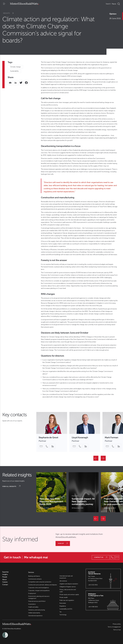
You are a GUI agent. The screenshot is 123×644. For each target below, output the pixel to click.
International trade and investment (66, 577)
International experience (35, 616)
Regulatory (63, 606)
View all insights (11, 486)
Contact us (101, 557)
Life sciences (63, 581)
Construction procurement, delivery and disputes (43, 585)
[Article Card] (51, 492)
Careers (5, 582)
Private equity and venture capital (69, 595)
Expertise (5, 572)
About (4, 580)
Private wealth (64, 597)
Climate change (15, 67)
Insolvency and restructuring (37, 610)
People (5, 577)
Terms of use (117, 630)
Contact (5, 585)
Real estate (63, 603)
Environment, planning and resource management (39, 597)
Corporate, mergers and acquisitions (39, 591)
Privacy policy (117, 624)
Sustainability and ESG (66, 609)
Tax (60, 612)
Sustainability (14, 71)
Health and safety (33, 607)
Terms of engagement (114, 627)
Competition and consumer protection (40, 582)
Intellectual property (34, 613)
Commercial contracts (35, 579)
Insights (10, 13)
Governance (32, 604)
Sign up (63, 543)
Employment (32, 593)
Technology (63, 615)
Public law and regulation (67, 600)
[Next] (103, 458)
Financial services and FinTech (37, 601)
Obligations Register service (68, 587)
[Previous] (96, 458)
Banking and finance (34, 576)
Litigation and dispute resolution (69, 584)
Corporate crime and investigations (38, 588)
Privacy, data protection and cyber (68, 591)
